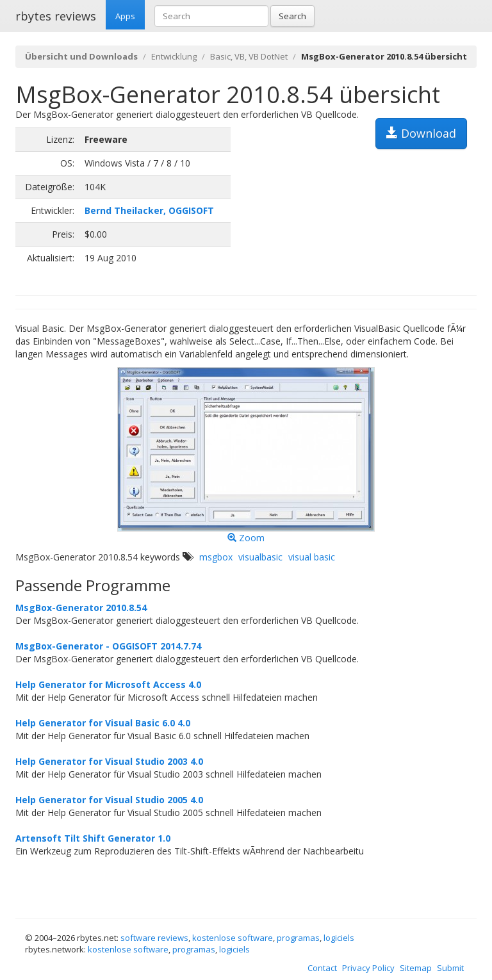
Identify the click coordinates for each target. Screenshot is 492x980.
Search (292, 16)
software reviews (154, 938)
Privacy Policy (368, 968)
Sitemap (416, 968)
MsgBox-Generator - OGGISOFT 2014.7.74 (108, 646)
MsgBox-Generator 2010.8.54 (81, 608)
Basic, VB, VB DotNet (249, 56)
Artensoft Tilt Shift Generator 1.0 (93, 838)
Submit (450, 968)
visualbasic (260, 557)
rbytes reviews (56, 16)
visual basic (312, 557)
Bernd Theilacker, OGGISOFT (149, 210)
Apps (125, 16)
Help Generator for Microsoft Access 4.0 (108, 684)
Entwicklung (174, 56)
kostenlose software (233, 938)
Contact (322, 968)
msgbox (216, 557)
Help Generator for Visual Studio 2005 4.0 (109, 800)
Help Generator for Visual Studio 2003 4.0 (109, 761)
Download (421, 133)
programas (298, 938)
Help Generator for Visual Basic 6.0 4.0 (103, 723)
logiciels (339, 938)
